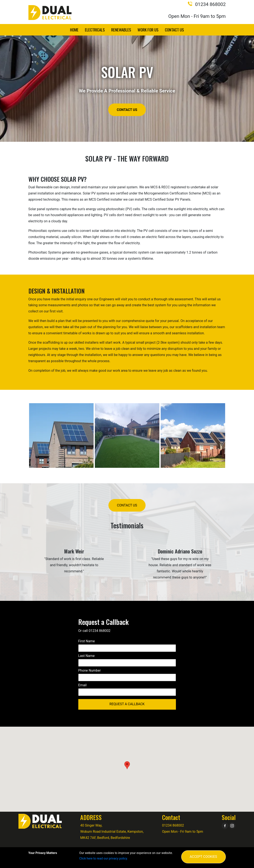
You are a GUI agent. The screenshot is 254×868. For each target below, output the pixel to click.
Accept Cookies (203, 857)
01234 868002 (207, 4)
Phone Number (90, 670)
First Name (87, 641)
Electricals (95, 30)
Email (83, 685)
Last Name (86, 656)
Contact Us (174, 30)
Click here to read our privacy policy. (104, 859)
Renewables (121, 30)
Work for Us (148, 30)
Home (74, 30)
